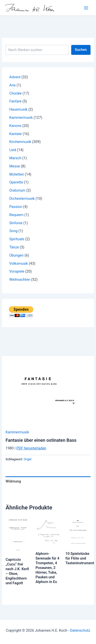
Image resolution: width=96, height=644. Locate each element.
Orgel (28, 459)
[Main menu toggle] (86, 8)
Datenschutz (80, 630)
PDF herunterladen (31, 448)
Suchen (81, 50)
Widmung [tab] (13, 481)
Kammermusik (17, 432)
